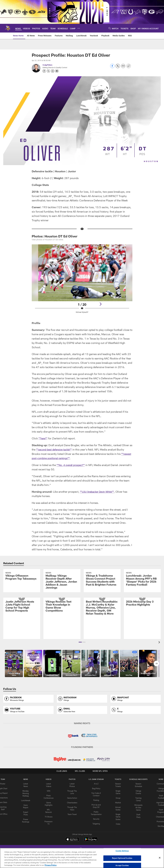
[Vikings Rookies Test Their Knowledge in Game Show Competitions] (62, 638)
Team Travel (72, 833)
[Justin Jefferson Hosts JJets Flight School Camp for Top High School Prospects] (22, 638)
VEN (49, 811)
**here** (43, 438)
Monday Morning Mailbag (27, 813)
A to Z (96, 804)
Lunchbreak (27, 820)
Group (117, 818)
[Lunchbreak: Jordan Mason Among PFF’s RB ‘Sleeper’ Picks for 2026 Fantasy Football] (142, 590)
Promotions (160, 840)
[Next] (101, 304)
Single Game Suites (117, 836)
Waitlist (117, 822)
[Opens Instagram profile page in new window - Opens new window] (53, 71)
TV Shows (49, 833)
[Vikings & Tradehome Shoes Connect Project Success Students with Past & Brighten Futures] (102, 590)
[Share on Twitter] (118, 67)
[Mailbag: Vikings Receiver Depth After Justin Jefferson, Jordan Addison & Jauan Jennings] (62, 591)
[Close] (160, 858)
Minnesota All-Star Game (137, 827)
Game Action (72, 818)
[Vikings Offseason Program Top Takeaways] (22, 587)
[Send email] (123, 67)
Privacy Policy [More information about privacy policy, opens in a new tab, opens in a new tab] (51, 865)
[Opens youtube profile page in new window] (28, 731)
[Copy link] (129, 66)
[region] (82, 858)
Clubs (117, 842)
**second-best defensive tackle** (55, 449)
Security (96, 838)
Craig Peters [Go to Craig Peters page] (47, 65)
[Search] (110, 28)
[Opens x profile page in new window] (136, 731)
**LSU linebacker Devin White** (99, 492)
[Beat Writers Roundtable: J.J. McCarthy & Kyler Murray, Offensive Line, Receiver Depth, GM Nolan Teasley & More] (102, 639)
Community (159, 804)
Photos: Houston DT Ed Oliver (55, 236)
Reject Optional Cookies (122, 858)
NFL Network (49, 829)
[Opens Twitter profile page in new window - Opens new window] (48, 71)
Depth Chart (4, 809)
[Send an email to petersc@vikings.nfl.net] (57, 71)
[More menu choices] (79, 28)
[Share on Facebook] (112, 67)
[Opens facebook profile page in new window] (28, 719)
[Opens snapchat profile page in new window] (136, 719)
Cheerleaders (72, 822)
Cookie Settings (122, 851)
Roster (4, 804)
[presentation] (160, 663)
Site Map (159, 845)
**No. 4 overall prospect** (72, 465)
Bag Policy (96, 809)
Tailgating (96, 842)
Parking (96, 820)
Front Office (4, 836)
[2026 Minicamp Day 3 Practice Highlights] (142, 635)
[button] (80, 663)
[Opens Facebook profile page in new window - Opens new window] (44, 71)
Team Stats (4, 824)
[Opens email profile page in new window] (82, 731)
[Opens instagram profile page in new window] (82, 719)
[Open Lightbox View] (82, 280)
